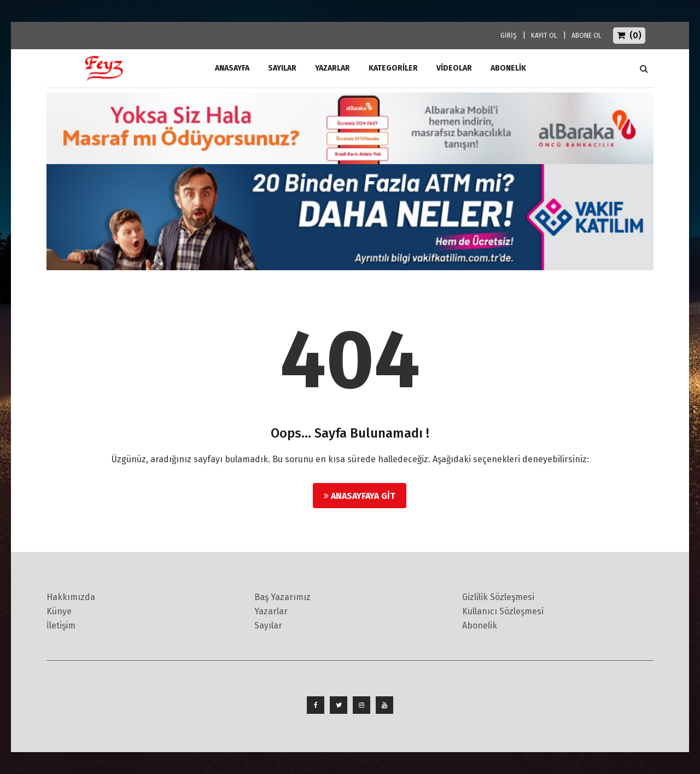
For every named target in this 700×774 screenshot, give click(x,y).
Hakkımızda (71, 597)
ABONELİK (508, 68)
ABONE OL (587, 36)
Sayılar (282, 68)
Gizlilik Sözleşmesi (498, 597)
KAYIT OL (544, 36)
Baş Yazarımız (282, 597)
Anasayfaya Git (360, 496)
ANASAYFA (232, 68)
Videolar (454, 68)
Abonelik (480, 625)
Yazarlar (332, 68)
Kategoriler (393, 68)
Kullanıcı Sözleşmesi (503, 611)
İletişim (61, 625)
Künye (59, 611)
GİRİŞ (509, 36)
